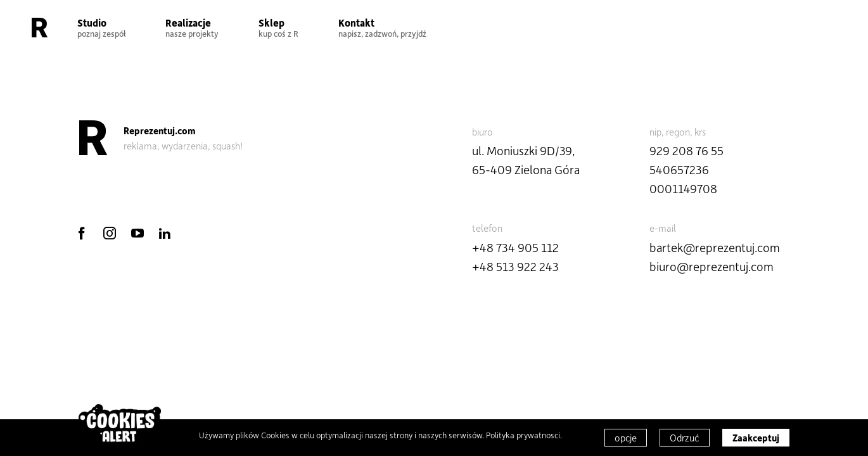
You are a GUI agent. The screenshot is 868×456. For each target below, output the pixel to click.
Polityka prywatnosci (523, 435)
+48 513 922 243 (515, 266)
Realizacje (192, 27)
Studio (101, 27)
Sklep (278, 27)
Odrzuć (685, 438)
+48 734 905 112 (515, 247)
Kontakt (382, 27)
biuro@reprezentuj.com (712, 266)
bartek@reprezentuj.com (715, 247)
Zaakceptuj (756, 438)
